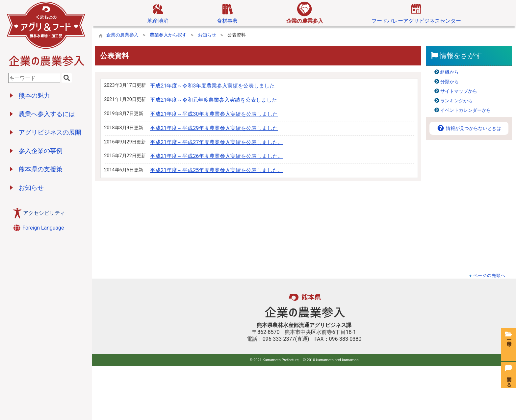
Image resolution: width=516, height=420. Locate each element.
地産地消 (158, 13)
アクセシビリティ (44, 213)
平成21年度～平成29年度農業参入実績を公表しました (214, 128)
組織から (450, 72)
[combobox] (34, 78)
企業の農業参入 (122, 35)
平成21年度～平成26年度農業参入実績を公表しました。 (217, 156)
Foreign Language (38, 228)
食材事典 (227, 13)
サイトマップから (459, 91)
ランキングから (456, 101)
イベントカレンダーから (466, 110)
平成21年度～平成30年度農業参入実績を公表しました (214, 114)
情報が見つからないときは (469, 128)
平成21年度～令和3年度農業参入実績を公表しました (212, 86)
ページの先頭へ (489, 275)
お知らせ (207, 35)
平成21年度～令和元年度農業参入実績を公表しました (214, 100)
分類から (450, 82)
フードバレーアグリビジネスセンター (416, 13)
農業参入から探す (168, 35)
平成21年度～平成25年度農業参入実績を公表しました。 (217, 170)
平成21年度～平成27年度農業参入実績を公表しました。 (217, 142)
